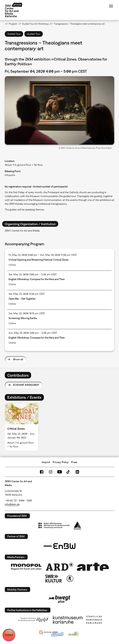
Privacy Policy (61, 462)
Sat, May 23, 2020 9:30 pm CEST (27, 294)
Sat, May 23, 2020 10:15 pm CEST (27, 313)
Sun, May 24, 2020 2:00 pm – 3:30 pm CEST (33, 333)
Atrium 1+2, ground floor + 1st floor (24, 165)
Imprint (46, 462)
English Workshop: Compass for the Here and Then (37, 279)
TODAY (9, 635)
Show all (18, 359)
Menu (111, 6)
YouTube (59, 472)
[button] (59, 110)
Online (12, 265)
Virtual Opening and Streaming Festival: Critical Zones (39, 260)
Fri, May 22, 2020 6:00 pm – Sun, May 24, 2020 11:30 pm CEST (43, 255)
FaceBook (42, 472)
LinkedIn (77, 472)
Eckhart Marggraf (26, 385)
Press (74, 462)
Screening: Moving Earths (23, 318)
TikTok (68, 472)
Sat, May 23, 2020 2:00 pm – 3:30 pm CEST (33, 274)
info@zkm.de (12, 504)
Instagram (51, 472)
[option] (23, 427)
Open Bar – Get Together (22, 299)
